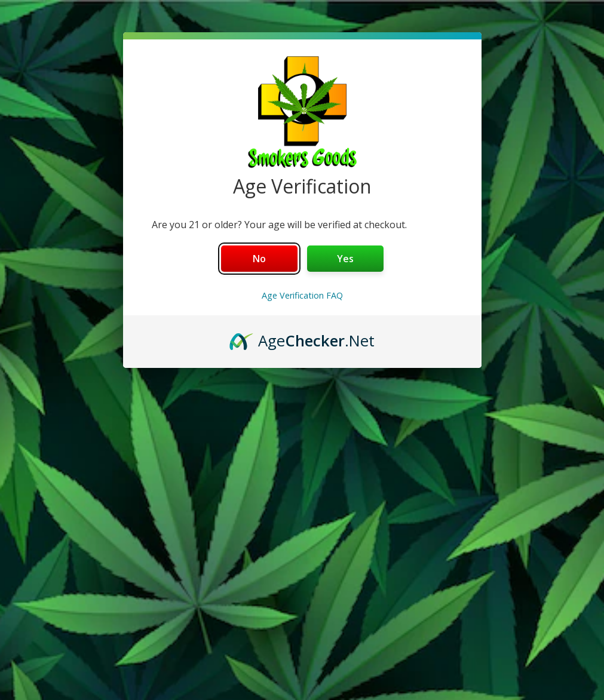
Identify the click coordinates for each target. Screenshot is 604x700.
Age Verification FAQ (302, 295)
